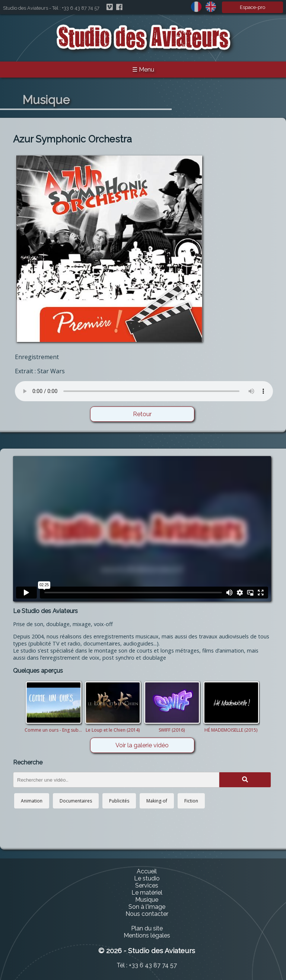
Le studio (147, 878)
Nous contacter (147, 914)
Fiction (191, 801)
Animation (32, 801)
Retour (142, 414)
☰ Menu (143, 70)
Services (147, 885)
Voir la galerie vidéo (142, 745)
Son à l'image (147, 907)
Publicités (119, 801)
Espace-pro (252, 7)
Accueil (147, 871)
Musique (147, 900)
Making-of (157, 801)
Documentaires (76, 801)
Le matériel (147, 893)
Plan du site (147, 928)
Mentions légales (147, 935)
